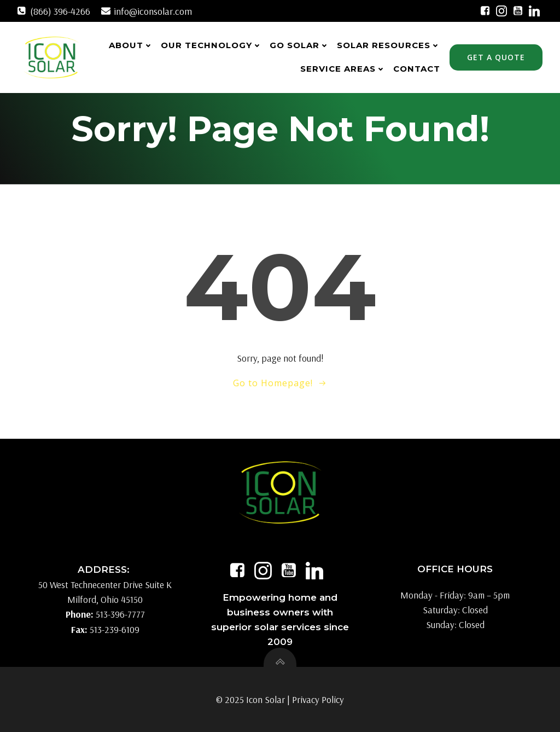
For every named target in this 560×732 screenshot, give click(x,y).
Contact (417, 69)
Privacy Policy (318, 699)
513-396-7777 (120, 615)
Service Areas (343, 69)
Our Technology (211, 45)
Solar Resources (389, 45)
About (131, 45)
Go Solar (299, 45)
